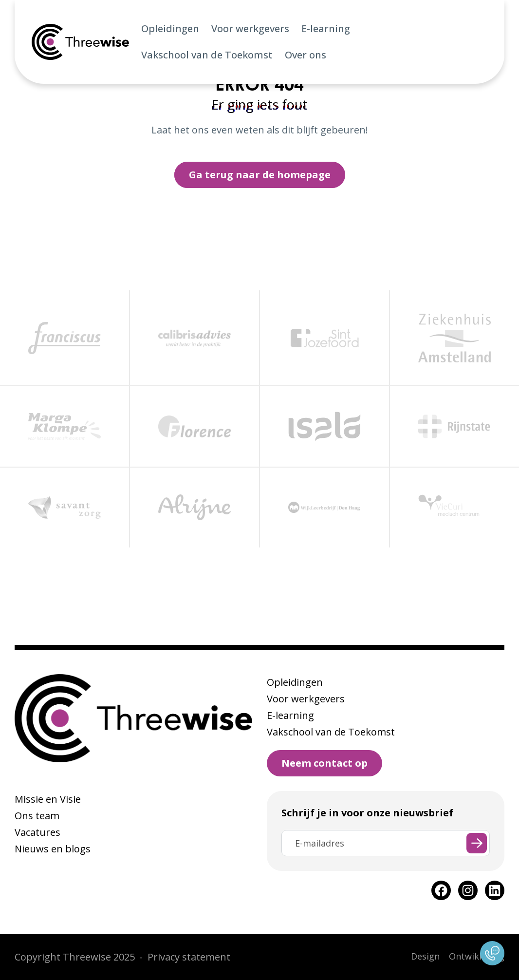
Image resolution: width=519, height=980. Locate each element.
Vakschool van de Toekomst (207, 55)
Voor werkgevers (250, 28)
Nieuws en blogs (53, 849)
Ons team (37, 816)
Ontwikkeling (477, 956)
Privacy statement (189, 957)
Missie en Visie (48, 799)
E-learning (326, 28)
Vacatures (37, 832)
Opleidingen (170, 28)
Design (425, 956)
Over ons (306, 55)
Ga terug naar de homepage (260, 175)
